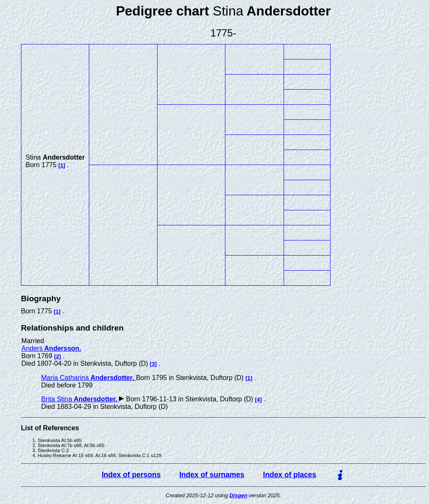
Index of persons (131, 475)
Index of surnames (212, 475)
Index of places (290, 475)
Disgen (239, 495)
